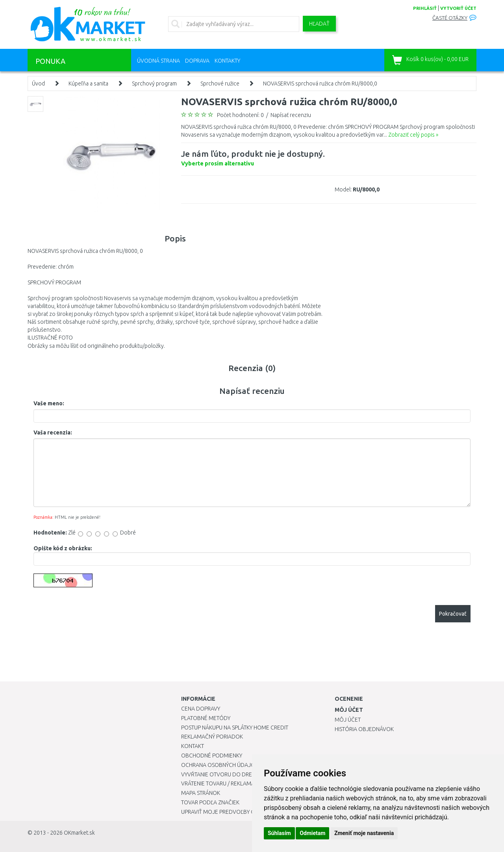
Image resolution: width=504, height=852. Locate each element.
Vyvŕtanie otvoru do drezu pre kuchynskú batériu (251, 774)
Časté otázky (450, 18)
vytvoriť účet (458, 8)
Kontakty (227, 61)
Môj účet (348, 720)
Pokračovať (453, 614)
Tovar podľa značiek (210, 802)
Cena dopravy (201, 709)
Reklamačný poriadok (212, 737)
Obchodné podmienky (212, 755)
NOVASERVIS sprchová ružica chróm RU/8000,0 (320, 84)
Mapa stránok (201, 793)
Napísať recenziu (291, 115)
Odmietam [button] (312, 833)
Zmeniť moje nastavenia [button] (364, 833)
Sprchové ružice (220, 84)
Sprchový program (154, 84)
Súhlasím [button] (279, 833)
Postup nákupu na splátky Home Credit (235, 728)
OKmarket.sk (79, 833)
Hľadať (319, 24)
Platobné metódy (206, 718)
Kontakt (193, 746)
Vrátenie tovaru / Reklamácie (222, 783)
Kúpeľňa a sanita (88, 84)
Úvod (38, 84)
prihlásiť (425, 8)
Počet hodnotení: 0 (240, 115)
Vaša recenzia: (53, 432)
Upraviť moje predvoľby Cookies (227, 812)
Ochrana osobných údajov (220, 765)
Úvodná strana (158, 61)
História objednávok (364, 729)
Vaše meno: (49, 403)
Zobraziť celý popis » (413, 135)
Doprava (197, 61)
